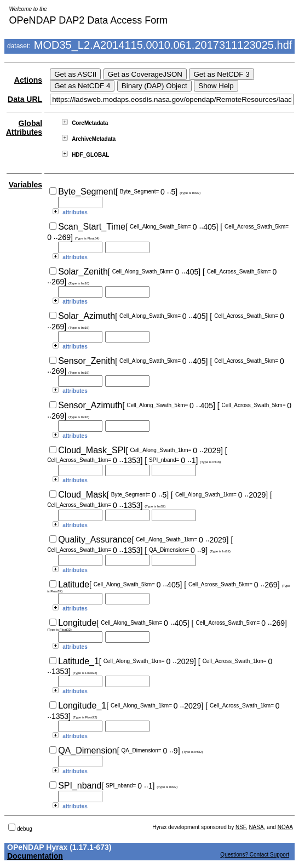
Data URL (25, 99)
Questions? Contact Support (255, 855)
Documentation (35, 856)
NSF (241, 827)
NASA (256, 827)
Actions (28, 80)
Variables (26, 185)
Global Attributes (24, 128)
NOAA (285, 827)
